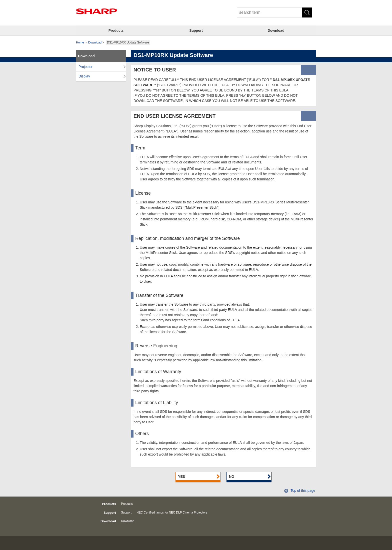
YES (181, 477)
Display (84, 76)
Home (80, 42)
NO (232, 477)
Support (196, 30)
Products (116, 30)
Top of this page (303, 491)
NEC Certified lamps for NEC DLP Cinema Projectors (172, 513)
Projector (85, 67)
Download (276, 30)
